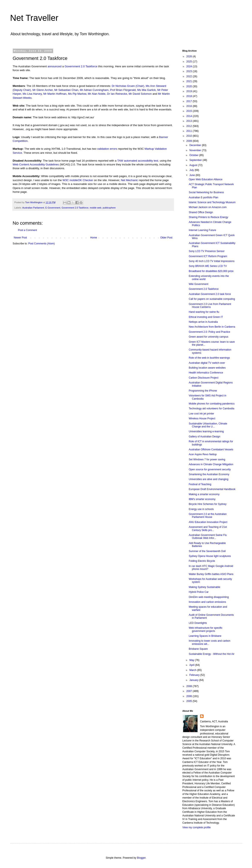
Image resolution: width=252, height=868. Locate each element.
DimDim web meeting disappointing (209, 597)
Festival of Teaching (200, 484)
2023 (189, 71)
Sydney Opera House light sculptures (210, 556)
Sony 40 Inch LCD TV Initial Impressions (211, 261)
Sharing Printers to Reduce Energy (208, 217)
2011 (189, 131)
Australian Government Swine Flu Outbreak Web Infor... (208, 537)
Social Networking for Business (206, 192)
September (196, 160)
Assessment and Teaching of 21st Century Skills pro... (208, 528)
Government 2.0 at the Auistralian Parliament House (208, 516)
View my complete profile (197, 827)
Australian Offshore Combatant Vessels (211, 449)
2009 (189, 141)
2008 (189, 686)
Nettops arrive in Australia (203, 322)
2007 (189, 691)
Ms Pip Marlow (77, 94)
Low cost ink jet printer (201, 414)
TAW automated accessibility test (138, 161)
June (192, 175)
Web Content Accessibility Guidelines (36, 164)
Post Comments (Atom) (42, 244)
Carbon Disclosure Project (203, 378)
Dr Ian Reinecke (117, 94)
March (193, 670)
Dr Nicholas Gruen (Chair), (129, 86)
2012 (189, 126)
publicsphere (109, 208)
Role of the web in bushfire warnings (209, 358)
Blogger (141, 858)
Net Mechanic (129, 180)
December (196, 145)
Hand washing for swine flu (204, 312)
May (192, 660)
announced (55, 66)
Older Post (166, 238)
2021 (189, 81)
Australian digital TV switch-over (207, 363)
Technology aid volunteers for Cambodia (211, 409)
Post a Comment (28, 230)
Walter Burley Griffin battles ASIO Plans (211, 574)
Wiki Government (198, 284)
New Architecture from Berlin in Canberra (212, 327)
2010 (189, 136)
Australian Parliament (33, 208)
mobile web (96, 208)
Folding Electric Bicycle (202, 561)
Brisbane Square (198, 649)
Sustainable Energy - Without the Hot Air (211, 654)
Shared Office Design (201, 212)
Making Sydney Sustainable (204, 587)
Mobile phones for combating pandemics (211, 404)
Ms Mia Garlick (146, 90)
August (194, 165)
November (196, 150)
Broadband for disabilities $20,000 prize (211, 271)
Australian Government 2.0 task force (210, 294)
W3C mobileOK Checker (78, 180)
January (194, 680)
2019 (189, 91)
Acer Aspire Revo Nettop (203, 454)
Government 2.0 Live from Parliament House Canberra (210, 306)
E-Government (53, 208)
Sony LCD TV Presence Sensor (207, 251)
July (192, 170)
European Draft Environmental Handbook (212, 489)
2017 (189, 101)
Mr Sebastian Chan (66, 90)
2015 (189, 111)
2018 (189, 96)
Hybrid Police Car (199, 592)
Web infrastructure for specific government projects (206, 629)
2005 (189, 701)
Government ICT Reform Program (208, 256)
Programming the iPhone (203, 391)
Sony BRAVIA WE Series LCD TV (208, 266)
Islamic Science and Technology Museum (212, 202)
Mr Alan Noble (97, 94)
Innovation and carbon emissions (207, 602)
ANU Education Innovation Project (208, 522)
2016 (189, 106)
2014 (189, 116)
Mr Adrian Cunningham (94, 90)
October (194, 155)
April (192, 665)
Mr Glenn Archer (43, 90)
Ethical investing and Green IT (206, 317)
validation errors (107, 149)
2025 (189, 62)
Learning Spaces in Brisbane (205, 636)
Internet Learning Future (202, 230)
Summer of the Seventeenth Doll (207, 551)
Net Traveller (34, 18)
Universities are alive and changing (208, 479)
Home (94, 238)
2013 (189, 121)
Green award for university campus (208, 337)
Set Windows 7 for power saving (207, 459)
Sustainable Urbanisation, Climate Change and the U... (208, 425)
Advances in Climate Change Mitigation (211, 464)
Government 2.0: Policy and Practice (209, 332)
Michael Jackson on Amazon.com (208, 207)
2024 (189, 66)
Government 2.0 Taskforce (81, 66)
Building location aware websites (207, 368)
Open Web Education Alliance (206, 179)
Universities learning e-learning (206, 431)
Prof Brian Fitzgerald (123, 90)
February (195, 675)
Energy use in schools (201, 509)
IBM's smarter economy (202, 499)
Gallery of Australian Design (204, 437)
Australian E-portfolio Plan (203, 197)
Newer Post (20, 238)
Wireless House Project (202, 418)
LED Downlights (198, 623)
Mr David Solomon (140, 94)
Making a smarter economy (204, 494)
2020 (189, 86)
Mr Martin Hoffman (55, 94)
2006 (189, 696)
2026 (189, 56)
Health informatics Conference (206, 373)
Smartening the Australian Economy (209, 474)
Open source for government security (210, 469)
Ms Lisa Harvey (32, 94)
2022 (189, 76)
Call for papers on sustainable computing (212, 299)
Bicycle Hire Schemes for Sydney (207, 504)
